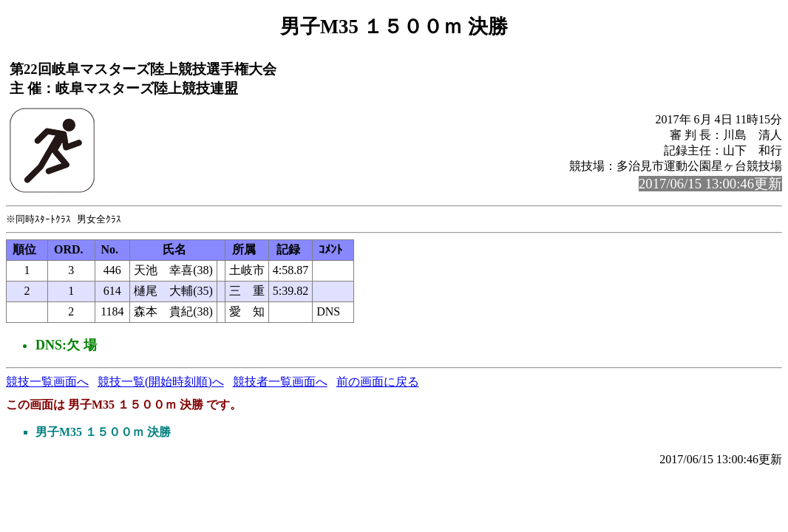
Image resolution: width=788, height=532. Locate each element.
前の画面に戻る (378, 382)
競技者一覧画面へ (280, 382)
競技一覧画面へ (47, 382)
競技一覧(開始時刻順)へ (161, 382)
